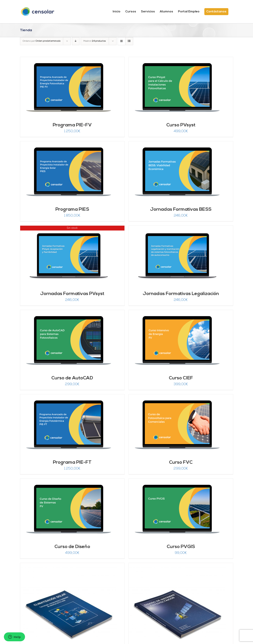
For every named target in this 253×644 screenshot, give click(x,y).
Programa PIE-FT (72, 463)
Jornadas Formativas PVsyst (72, 294)
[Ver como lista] (129, 41)
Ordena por (42, 41)
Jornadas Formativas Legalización (181, 294)
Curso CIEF (181, 378)
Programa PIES (72, 210)
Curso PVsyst (181, 125)
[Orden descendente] (76, 41)
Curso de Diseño (72, 547)
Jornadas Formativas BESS (181, 210)
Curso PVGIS (181, 547)
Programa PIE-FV (72, 125)
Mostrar (95, 41)
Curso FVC (181, 463)
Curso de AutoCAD (72, 378)
